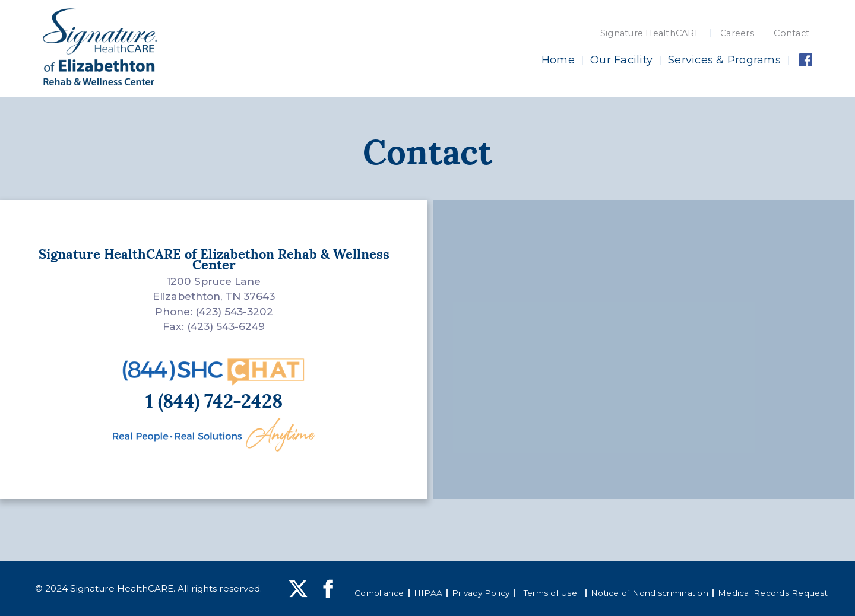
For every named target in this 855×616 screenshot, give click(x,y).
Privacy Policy (481, 593)
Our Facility (621, 60)
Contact (791, 33)
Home (558, 60)
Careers (737, 33)
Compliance (379, 593)
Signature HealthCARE (650, 33)
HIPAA (428, 593)
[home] (100, 47)
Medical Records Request (773, 593)
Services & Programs (724, 60)
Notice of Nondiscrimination (650, 593)
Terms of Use (550, 593)
